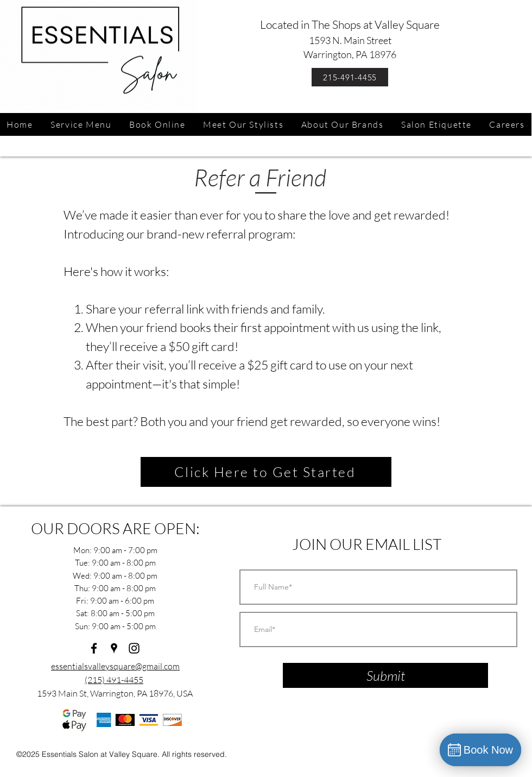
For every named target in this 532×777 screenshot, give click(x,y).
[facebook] (94, 648)
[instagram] (134, 648)
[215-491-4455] (350, 77)
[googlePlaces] (114, 648)
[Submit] (385, 675)
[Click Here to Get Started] (266, 472)
